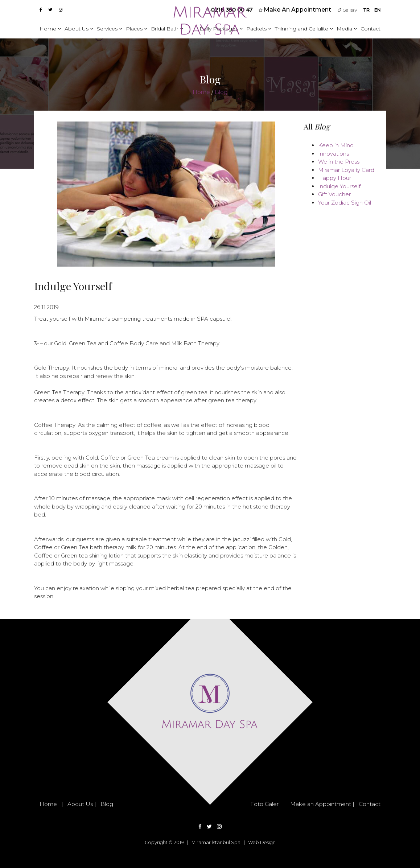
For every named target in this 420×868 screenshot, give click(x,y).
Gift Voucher (334, 194)
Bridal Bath (167, 29)
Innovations (333, 154)
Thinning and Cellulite (304, 29)
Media (347, 29)
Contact (370, 29)
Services (110, 29)
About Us (79, 29)
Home (50, 29)
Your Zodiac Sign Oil (345, 203)
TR (366, 10)
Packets (259, 29)
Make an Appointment (321, 804)
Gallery (347, 10)
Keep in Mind (336, 145)
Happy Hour (335, 178)
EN (377, 10)
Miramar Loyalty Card (346, 170)
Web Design (262, 842)
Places (137, 29)
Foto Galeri (265, 804)
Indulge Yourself (339, 186)
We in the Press (339, 162)
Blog (221, 92)
